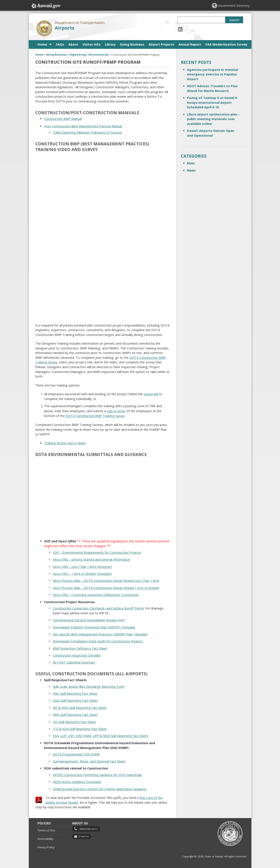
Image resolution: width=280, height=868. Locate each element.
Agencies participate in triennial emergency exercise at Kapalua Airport (212, 74)
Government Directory (234, 6)
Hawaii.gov (46, 6)
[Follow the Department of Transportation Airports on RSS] (180, 29)
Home (42, 44)
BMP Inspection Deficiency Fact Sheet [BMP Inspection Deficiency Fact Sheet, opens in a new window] (80, 648)
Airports (64, 28)
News (191, 170)
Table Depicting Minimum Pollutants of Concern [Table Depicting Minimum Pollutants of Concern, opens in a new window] (87, 132)
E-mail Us (84, 836)
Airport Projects (161, 44)
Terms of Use (46, 830)
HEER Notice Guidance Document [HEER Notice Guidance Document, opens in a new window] (77, 782)
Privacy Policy (46, 847)
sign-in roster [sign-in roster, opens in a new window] (116, 411)
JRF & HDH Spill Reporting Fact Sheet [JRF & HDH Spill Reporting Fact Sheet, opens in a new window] (80, 708)
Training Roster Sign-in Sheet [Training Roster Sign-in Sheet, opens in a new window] (65, 443)
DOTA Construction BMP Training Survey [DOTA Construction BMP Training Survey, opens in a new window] (95, 416)
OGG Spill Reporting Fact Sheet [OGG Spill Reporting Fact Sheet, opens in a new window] (75, 700)
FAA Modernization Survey (226, 44)
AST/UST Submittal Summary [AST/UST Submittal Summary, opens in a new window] (74, 662)
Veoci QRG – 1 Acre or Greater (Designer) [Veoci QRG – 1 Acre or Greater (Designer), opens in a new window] (82, 574)
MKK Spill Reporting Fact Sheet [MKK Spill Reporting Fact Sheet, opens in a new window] (75, 715)
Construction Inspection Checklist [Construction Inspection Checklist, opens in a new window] (77, 655)
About (73, 44)
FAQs (60, 44)
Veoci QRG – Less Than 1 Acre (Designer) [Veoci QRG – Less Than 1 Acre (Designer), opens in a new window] (82, 567)
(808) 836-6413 (89, 829)
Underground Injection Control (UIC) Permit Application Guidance (100, 789)
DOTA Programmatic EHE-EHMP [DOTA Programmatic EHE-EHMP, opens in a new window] (76, 754)
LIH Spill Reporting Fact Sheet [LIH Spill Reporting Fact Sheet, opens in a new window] (74, 722)
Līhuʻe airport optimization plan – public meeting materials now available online (213, 119)
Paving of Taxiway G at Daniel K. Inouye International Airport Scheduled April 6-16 (212, 102)
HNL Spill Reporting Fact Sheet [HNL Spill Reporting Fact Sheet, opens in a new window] (75, 694)
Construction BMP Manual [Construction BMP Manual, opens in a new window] (63, 119)
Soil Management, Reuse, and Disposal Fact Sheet (89, 761)
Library (110, 44)
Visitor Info (92, 44)
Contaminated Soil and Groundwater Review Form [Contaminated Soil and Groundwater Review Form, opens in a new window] (89, 620)
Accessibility (45, 839)
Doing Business (132, 44)
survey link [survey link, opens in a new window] (151, 394)
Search (234, 20)
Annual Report (190, 44)
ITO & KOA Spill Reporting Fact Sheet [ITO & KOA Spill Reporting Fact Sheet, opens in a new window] (80, 729)
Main (191, 163)
